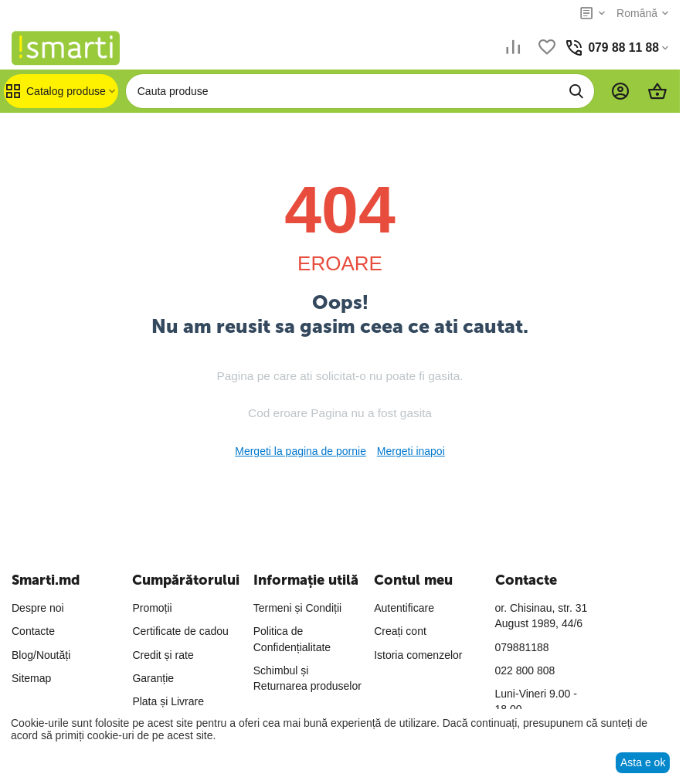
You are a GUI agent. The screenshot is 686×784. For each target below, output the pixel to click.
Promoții (152, 608)
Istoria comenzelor (418, 655)
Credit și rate (163, 655)
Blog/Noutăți (41, 655)
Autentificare (404, 608)
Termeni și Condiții (297, 608)
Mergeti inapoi (411, 451)
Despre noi (38, 608)
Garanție (153, 678)
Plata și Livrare (168, 701)
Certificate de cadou (180, 631)
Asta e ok (643, 762)
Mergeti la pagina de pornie (301, 451)
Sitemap (31, 678)
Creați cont (400, 631)
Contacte (33, 631)
